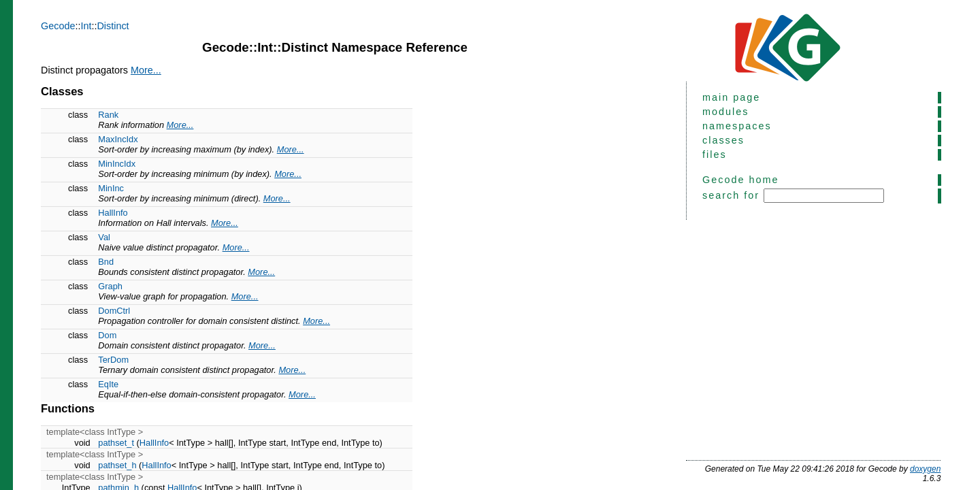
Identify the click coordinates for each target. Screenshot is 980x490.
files (715, 154)
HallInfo (113, 213)
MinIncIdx (117, 164)
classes (723, 140)
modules (725, 112)
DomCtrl (114, 311)
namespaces (737, 126)
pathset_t (116, 443)
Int (86, 26)
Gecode (58, 26)
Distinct (113, 26)
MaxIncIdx (118, 139)
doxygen (925, 469)
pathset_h (117, 465)
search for (793, 196)
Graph (110, 286)
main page (731, 97)
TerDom (113, 360)
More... (146, 70)
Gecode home (740, 180)
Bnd (106, 262)
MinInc (111, 188)
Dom (107, 335)
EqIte (108, 384)
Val (104, 237)
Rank (108, 115)
